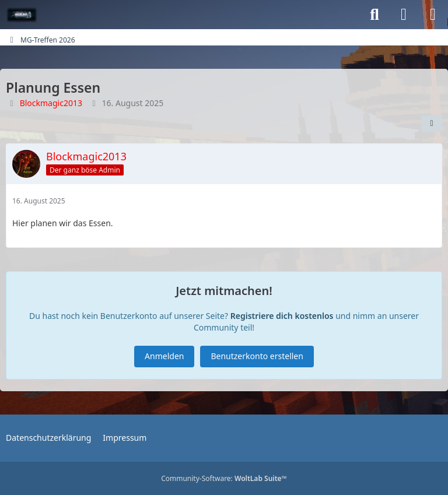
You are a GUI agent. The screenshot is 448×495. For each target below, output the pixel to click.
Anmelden (164, 356)
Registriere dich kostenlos (282, 316)
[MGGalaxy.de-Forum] (22, 15)
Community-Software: (224, 478)
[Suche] (374, 15)
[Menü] (433, 15)
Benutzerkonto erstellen (257, 356)
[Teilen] (432, 124)
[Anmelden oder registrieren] (404, 15)
